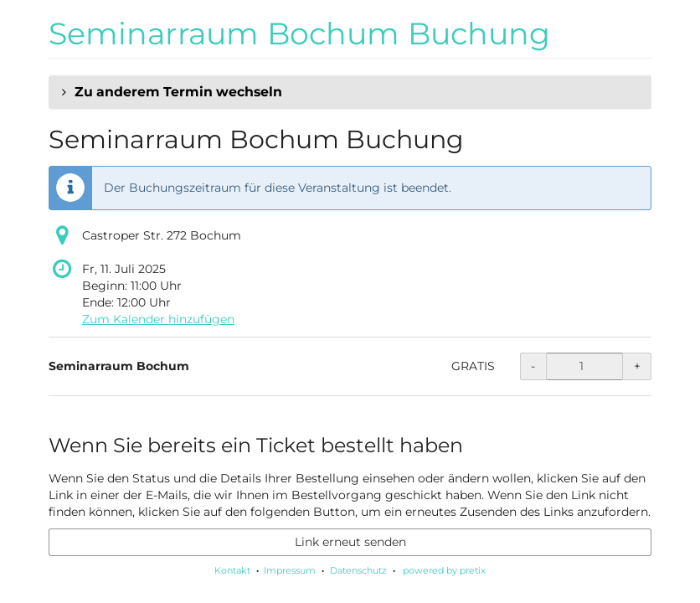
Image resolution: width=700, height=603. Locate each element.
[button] (350, 92)
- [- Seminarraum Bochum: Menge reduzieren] (533, 366)
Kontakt (232, 570)
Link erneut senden (350, 542)
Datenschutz (358, 570)
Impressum (290, 570)
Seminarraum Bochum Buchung (299, 33)
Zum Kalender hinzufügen (158, 319)
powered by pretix (444, 570)
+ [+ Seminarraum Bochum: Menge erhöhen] (637, 366)
